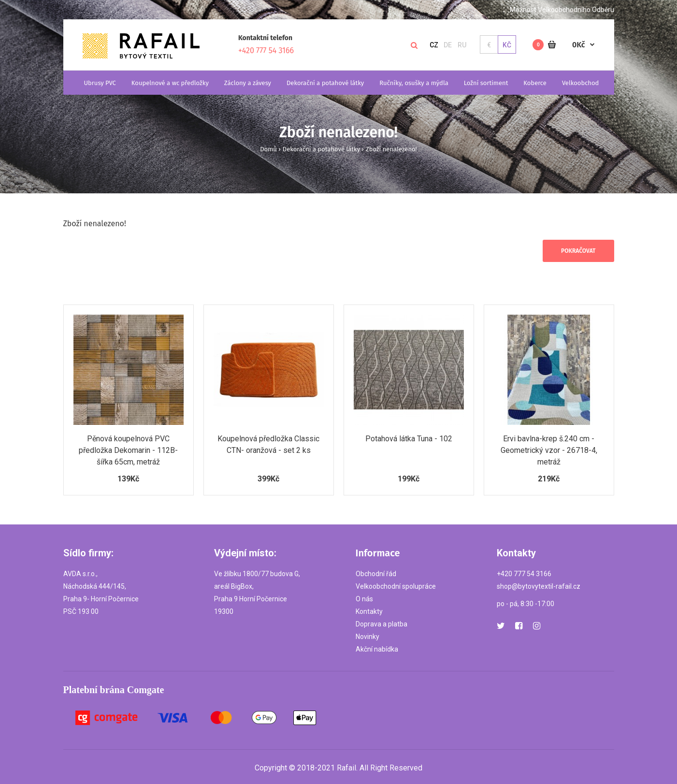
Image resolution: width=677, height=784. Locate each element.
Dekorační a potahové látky (321, 149)
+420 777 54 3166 (266, 51)
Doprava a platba (382, 624)
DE (448, 45)
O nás (364, 599)
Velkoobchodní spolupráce (396, 586)
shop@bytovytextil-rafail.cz (539, 586)
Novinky (367, 637)
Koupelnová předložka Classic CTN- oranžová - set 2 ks (268, 444)
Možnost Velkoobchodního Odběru (562, 10)
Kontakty (369, 611)
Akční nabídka (377, 649)
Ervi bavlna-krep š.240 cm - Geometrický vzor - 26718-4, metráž (549, 450)
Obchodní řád (376, 574)
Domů (268, 149)
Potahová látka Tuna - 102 (409, 439)
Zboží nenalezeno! (391, 149)
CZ (434, 45)
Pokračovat (578, 251)
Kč (507, 45)
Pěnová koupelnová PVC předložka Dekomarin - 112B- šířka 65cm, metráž (128, 450)
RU (462, 45)
